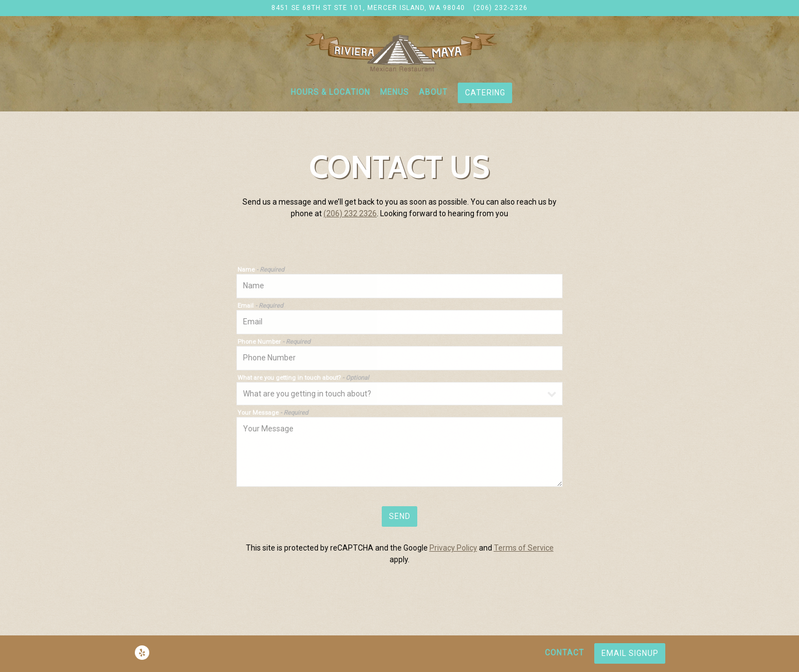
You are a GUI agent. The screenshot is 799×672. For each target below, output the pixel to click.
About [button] (433, 92)
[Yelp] (142, 653)
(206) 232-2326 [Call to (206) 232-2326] (500, 8)
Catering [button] (485, 93)
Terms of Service (524, 548)
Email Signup (630, 653)
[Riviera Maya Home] (400, 51)
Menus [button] (395, 92)
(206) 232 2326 (350, 213)
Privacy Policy (453, 548)
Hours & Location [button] (330, 92)
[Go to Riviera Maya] (368, 8)
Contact (565, 653)
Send (400, 516)
